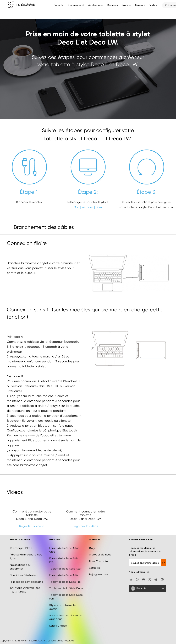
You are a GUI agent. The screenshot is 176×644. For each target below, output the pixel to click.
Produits (59, 5)
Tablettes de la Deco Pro (65, 582)
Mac (77, 207)
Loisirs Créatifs (58, 626)
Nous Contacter (99, 561)
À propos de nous (100, 555)
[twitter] (150, 579)
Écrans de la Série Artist (64, 575)
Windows (88, 207)
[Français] (148, 589)
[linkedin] (156, 579)
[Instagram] (131, 579)
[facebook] (137, 579)
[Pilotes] (153, 5)
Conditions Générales (23, 575)
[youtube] (162, 579)
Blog (92, 548)
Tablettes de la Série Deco (66, 588)
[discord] (144, 579)
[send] (164, 563)
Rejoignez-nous (99, 574)
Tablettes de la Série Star (65, 569)
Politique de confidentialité (26, 582)
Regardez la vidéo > (32, 526)
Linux (99, 207)
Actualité (95, 568)
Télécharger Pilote (21, 548)
